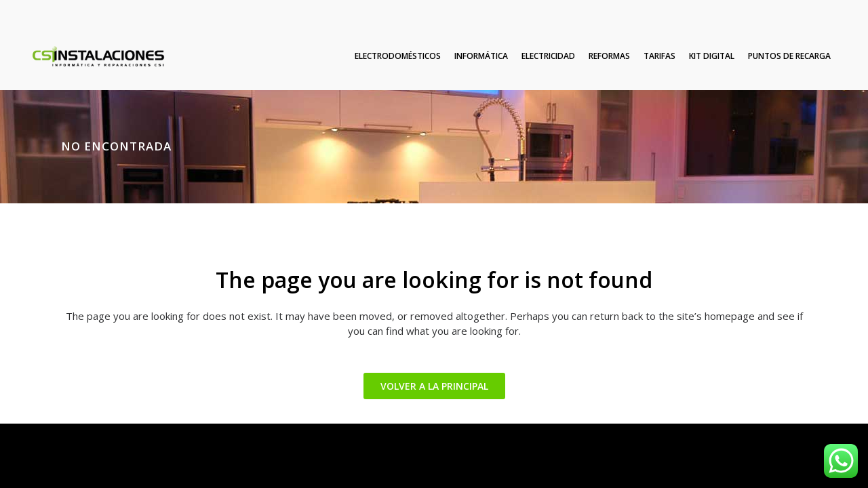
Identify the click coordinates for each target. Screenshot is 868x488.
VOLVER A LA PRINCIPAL (434, 386)
